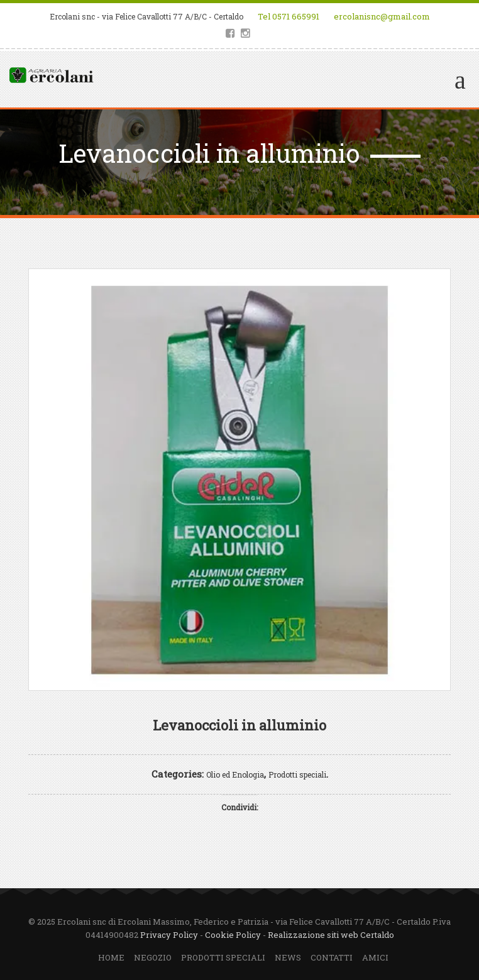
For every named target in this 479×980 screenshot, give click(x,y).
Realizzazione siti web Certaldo (331, 935)
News (288, 957)
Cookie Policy (233, 935)
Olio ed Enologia (235, 774)
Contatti (332, 957)
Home (111, 957)
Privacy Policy (169, 935)
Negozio (153, 957)
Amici (375, 957)
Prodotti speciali (297, 774)
